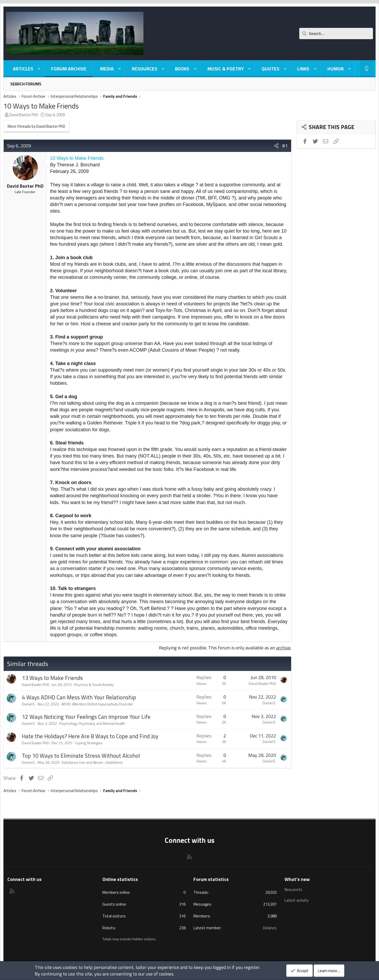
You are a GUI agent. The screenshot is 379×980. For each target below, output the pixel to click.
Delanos (270, 928)
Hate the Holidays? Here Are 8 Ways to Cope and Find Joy (90, 736)
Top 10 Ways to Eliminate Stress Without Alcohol (81, 756)
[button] (39, 69)
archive (283, 648)
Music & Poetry (226, 69)
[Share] (276, 146)
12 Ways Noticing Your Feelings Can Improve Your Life (86, 717)
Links (303, 69)
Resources (144, 69)
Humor (336, 69)
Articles (23, 69)
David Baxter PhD (24, 115)
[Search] (336, 34)
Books (182, 69)
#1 (285, 146)
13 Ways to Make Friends (52, 678)
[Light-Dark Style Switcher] (367, 69)
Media (107, 69)
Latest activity (297, 899)
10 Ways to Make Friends (41, 106)
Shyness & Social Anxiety (94, 684)
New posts (294, 889)
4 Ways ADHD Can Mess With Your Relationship (79, 697)
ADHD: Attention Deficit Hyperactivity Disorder (97, 704)
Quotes (270, 69)
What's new (297, 879)
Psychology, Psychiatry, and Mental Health (92, 723)
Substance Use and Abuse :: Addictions (92, 762)
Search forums (26, 84)
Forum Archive (69, 69)
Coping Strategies (89, 743)
